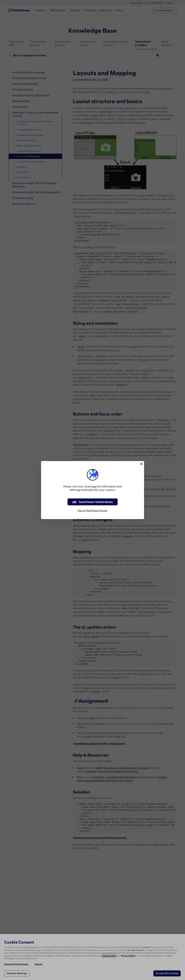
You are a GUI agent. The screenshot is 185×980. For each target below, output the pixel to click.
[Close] (141, 464)
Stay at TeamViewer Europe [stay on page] (92, 510)
